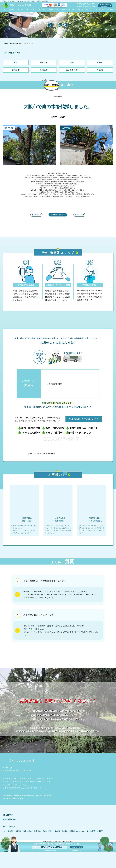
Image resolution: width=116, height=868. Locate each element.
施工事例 (21, 9)
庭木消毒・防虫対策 (68, 9)
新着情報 (12, 9)
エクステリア (72, 70)
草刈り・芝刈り (54, 9)
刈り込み (44, 63)
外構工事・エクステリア (85, 9)
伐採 (72, 63)
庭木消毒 (16, 70)
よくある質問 (100, 9)
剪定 (16, 63)
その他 (100, 70)
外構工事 (44, 70)
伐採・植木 (42, 9)
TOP (4, 9)
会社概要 (110, 9)
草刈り (100, 63)
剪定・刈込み (31, 9)
